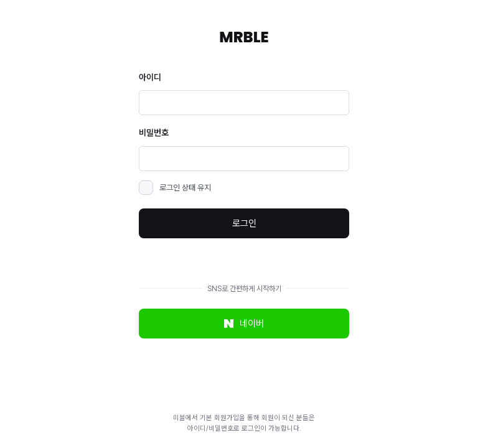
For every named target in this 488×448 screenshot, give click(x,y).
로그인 (244, 223)
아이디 (150, 77)
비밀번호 (154, 133)
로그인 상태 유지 (185, 188)
